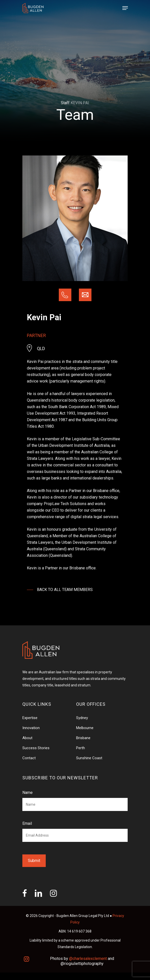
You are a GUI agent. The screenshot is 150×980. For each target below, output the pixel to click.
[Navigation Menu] (125, 8)
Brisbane (83, 738)
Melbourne (85, 728)
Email (27, 823)
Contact (29, 758)
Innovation (31, 728)
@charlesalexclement (88, 959)
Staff (65, 103)
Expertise (30, 718)
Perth (81, 748)
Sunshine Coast (89, 758)
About (27, 738)
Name (28, 793)
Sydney (82, 718)
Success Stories (36, 748)
